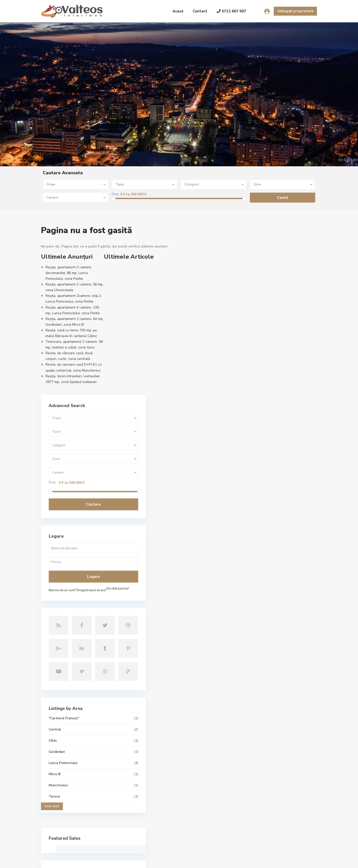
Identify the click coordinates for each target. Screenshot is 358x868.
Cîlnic (251, 558)
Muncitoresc (257, 603)
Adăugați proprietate (295, 11)
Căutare (278, 334)
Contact (200, 11)
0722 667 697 (231, 11)
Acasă (178, 11)
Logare (278, 407)
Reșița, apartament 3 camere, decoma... (157, 753)
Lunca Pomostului (261, 580)
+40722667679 (59, 799)
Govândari (255, 569)
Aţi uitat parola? (259, 426)
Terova (253, 614)
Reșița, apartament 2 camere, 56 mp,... (157, 774)
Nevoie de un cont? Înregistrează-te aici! (276, 420)
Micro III (253, 592)
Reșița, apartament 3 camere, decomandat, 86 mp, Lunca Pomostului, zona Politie (69, 273)
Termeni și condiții (274, 861)
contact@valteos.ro (63, 807)
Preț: (116, 194)
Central (253, 547)
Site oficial (56, 814)
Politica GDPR (306, 861)
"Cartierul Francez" (262, 536)
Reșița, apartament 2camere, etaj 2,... (156, 795)
